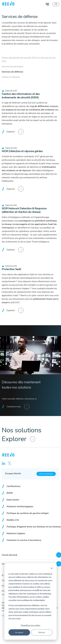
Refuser (42, 632)
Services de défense (12, 72)
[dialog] (30, 601)
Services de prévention (12, 67)
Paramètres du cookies (30, 625)
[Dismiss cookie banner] (52, 569)
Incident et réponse (11, 77)
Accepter (19, 632)
